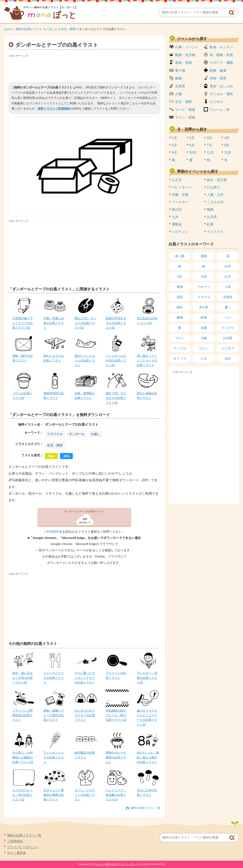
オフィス (180, 358)
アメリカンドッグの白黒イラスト (54, 757)
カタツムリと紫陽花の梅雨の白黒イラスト (54, 795)
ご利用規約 (51, 532)
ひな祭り (214, 187)
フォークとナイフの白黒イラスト (54, 678)
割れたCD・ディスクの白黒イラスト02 (85, 323)
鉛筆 (204, 317)
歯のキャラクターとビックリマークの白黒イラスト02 (147, 718)
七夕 (175, 217)
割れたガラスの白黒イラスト (54, 358)
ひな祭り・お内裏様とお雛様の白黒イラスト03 (23, 757)
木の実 (204, 307)
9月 (174, 153)
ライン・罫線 (185, 117)
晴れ (180, 307)
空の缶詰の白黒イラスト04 (147, 320)
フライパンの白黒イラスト (116, 675)
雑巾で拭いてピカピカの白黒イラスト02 (116, 398)
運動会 (177, 224)
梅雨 (210, 210)
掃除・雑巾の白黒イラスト (23, 358)
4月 (227, 138)
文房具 (180, 86)
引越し (96, 434)
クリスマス (215, 232)
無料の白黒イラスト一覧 (145, 808)
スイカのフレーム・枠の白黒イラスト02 (23, 795)
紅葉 (210, 224)
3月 (209, 138)
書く (228, 307)
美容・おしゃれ (221, 86)
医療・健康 (218, 71)
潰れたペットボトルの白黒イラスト (85, 361)
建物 (178, 78)
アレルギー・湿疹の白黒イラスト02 (147, 678)
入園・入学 (215, 195)
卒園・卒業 (180, 195)
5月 (174, 145)
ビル (204, 358)
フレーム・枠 (220, 110)
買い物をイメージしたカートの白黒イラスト (147, 361)
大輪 (204, 338)
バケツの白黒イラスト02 (23, 396)
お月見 (212, 217)
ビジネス (216, 102)
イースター (180, 202)
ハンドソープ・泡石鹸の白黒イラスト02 (116, 795)
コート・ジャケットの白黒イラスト (85, 795)
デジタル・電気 (221, 94)
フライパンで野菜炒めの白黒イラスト (23, 715)
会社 (228, 358)
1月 (174, 138)
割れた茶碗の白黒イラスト (147, 396)
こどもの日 (215, 202)
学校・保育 (218, 78)
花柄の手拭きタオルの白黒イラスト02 (116, 323)
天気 (204, 276)
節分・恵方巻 (217, 180)
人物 (178, 94)
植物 (204, 256)
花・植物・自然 (221, 55)
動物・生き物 (185, 55)
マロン (180, 338)
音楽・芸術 (184, 63)
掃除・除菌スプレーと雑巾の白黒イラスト (54, 715)
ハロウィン (180, 232)
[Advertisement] (84, 68)
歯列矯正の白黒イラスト (85, 755)
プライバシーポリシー (23, 847)
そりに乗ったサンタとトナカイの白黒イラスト (85, 678)
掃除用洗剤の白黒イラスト (54, 396)
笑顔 (180, 297)
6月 (192, 145)
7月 (209, 145)
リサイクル (55, 434)
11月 (210, 153)
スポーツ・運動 (221, 63)
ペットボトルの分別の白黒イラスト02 (116, 361)
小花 (228, 287)
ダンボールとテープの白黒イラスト (84, 511)
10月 (193, 153)
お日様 (228, 338)
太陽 (204, 328)
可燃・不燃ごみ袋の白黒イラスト (54, 323)
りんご (204, 348)
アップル (180, 348)
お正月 (177, 180)
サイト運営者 (16, 853)
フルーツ (204, 287)
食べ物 (180, 256)
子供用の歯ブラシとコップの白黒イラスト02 (23, 323)
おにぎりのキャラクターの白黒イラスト (85, 715)
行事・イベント (187, 47)
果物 (180, 287)
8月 (227, 145)
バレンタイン (182, 187)
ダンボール (77, 434)
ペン (228, 317)
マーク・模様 (185, 110)
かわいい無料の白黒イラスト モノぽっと (31, 29)
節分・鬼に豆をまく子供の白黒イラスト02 (23, 678)
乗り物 (180, 71)
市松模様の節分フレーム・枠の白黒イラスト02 (116, 715)
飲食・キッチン (221, 47)
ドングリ (228, 328)
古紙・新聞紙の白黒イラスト (85, 396)
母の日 (177, 210)
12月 (228, 153)
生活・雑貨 (68, 29)
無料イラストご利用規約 (54, 108)
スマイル (204, 297)
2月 (192, 138)
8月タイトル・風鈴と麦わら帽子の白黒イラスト (148, 757)
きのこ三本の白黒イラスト (147, 792)
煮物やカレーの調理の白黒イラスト (116, 757)
